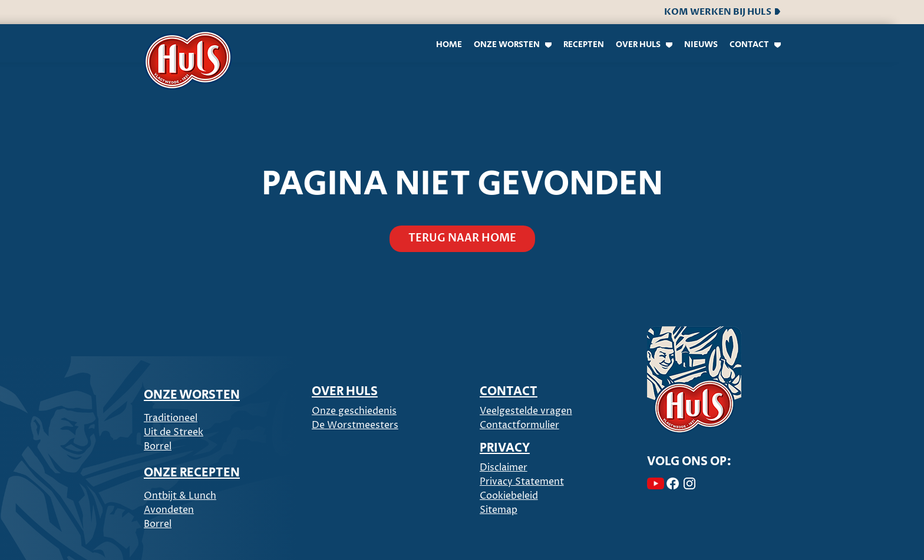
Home (449, 44)
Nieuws (701, 44)
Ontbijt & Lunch (180, 496)
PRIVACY (505, 448)
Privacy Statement (522, 482)
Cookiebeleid (509, 496)
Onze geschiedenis (354, 411)
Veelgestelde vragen (526, 411)
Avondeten (169, 510)
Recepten (584, 44)
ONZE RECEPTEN (192, 473)
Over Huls (638, 44)
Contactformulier (519, 425)
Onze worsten (507, 44)
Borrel (158, 446)
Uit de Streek (174, 432)
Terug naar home (462, 238)
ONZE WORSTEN (192, 395)
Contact (749, 44)
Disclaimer (504, 468)
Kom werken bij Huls (722, 12)
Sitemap (499, 510)
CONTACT (509, 392)
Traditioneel (171, 418)
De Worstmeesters (355, 425)
